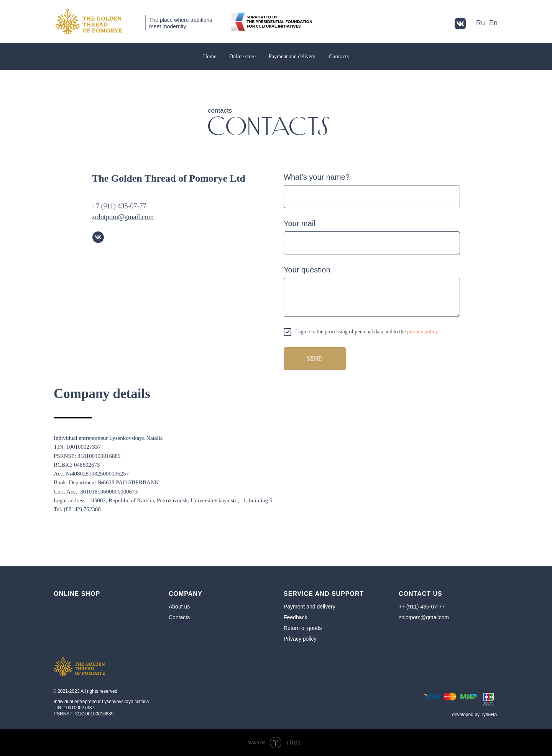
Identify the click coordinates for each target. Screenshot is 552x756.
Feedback (295, 617)
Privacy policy (300, 639)
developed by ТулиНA (475, 715)
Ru (481, 23)
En (493, 23)
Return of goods (303, 628)
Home (210, 57)
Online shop (77, 594)
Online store (242, 57)
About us (179, 607)
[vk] (98, 237)
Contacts (339, 57)
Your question (307, 270)
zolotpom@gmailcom (424, 617)
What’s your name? (317, 177)
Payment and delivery (292, 57)
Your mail (300, 223)
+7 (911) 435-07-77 (422, 607)
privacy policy (422, 332)
